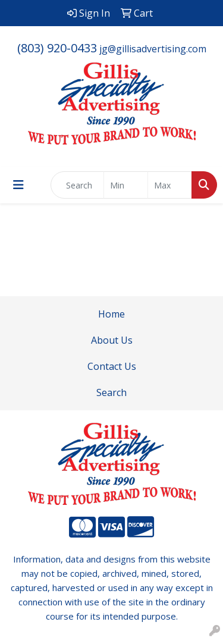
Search (111, 392)
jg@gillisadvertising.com (153, 49)
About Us (112, 340)
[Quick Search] (77, 185)
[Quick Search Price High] (170, 185)
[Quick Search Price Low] (126, 185)
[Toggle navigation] (18, 185)
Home (111, 314)
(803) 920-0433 (57, 48)
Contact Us (112, 366)
